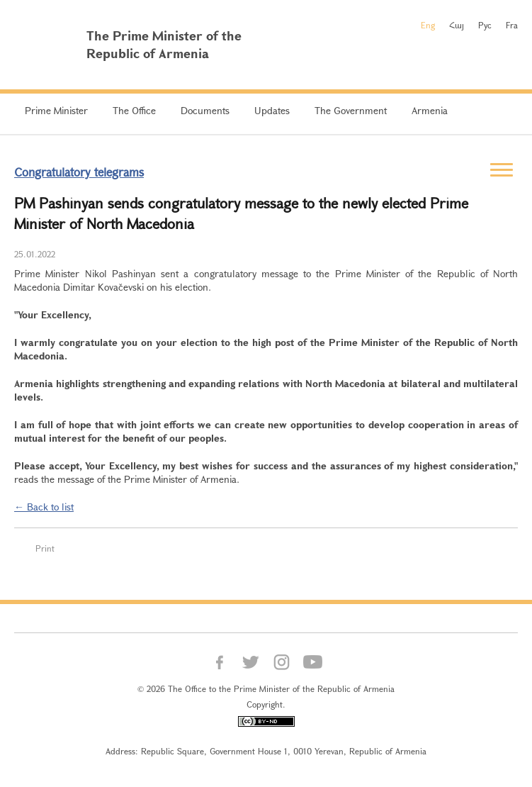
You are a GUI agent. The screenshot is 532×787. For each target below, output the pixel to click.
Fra (512, 25)
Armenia (430, 110)
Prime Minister (56, 110)
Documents (205, 110)
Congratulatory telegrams (79, 172)
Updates (272, 110)
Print (45, 548)
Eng (428, 25)
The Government (351, 110)
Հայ (457, 25)
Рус (485, 25)
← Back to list (44, 507)
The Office (134, 110)
